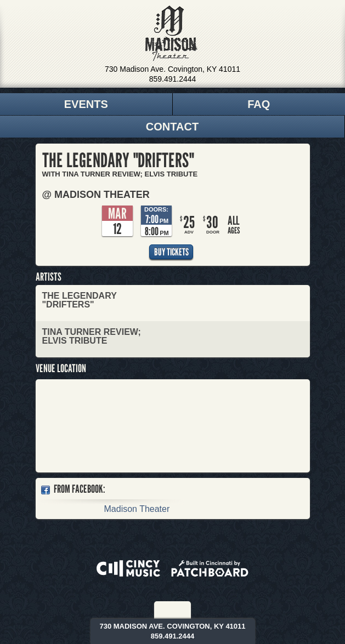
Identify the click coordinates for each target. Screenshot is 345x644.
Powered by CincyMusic (128, 568)
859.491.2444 (173, 79)
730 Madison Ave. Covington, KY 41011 (173, 69)
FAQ (259, 104)
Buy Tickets (171, 252)
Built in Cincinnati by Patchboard (210, 568)
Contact (172, 127)
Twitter (180, 610)
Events (86, 104)
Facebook (166, 610)
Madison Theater (171, 33)
